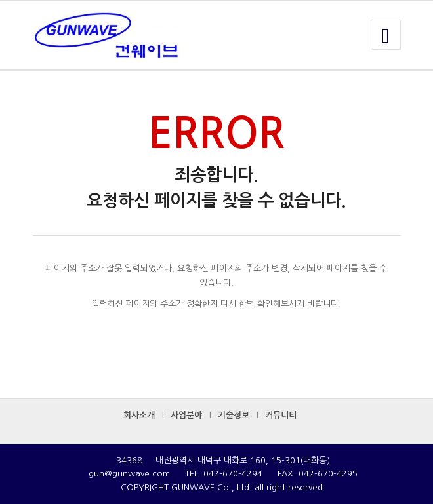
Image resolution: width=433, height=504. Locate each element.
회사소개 (139, 415)
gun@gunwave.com (129, 474)
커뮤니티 (281, 415)
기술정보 (234, 415)
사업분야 (186, 415)
